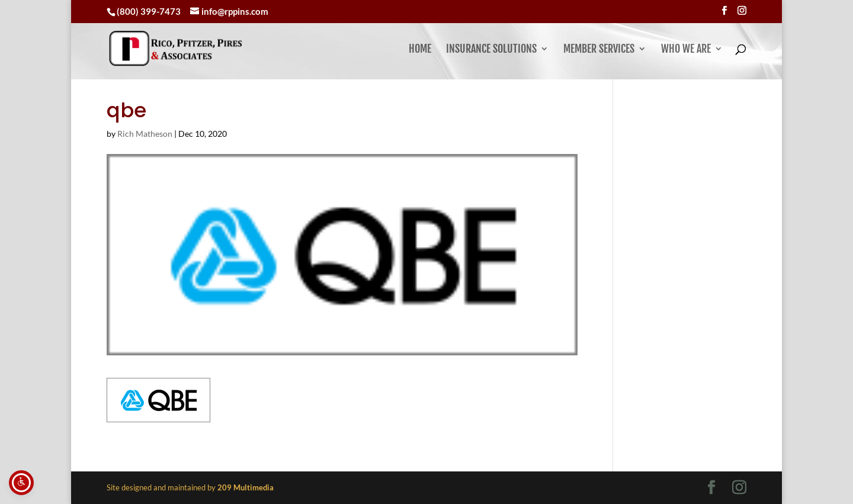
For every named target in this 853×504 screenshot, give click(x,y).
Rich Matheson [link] (145, 134)
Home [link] (420, 50)
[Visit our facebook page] (724, 11)
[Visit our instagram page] (742, 11)
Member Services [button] (599, 50)
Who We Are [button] (686, 50)
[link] (205, 48)
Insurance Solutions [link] (491, 50)
